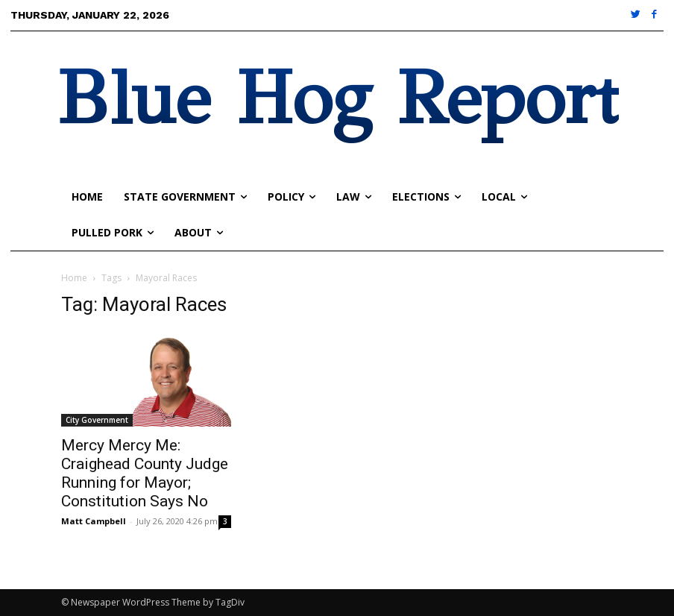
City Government (97, 420)
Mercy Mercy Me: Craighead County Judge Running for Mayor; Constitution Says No (145, 473)
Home (74, 278)
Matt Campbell (94, 521)
